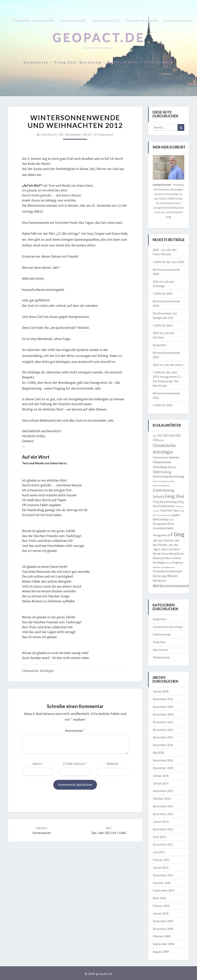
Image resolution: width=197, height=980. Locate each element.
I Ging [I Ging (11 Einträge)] (178, 534)
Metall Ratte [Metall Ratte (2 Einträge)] (177, 554)
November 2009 (163, 929)
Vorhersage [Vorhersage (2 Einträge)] (160, 576)
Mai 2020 (158, 753)
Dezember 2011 (163, 844)
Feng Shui (159, 642)
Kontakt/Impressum (178, 20)
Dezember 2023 (163, 722)
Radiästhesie (161, 657)
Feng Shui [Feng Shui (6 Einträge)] (174, 496)
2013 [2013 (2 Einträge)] (160, 436)
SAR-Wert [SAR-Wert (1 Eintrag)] (157, 567)
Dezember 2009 (163, 921)
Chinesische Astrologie (38, 671)
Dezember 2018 (163, 768)
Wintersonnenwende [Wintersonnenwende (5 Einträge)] (172, 586)
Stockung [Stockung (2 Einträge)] (159, 571)
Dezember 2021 (163, 737)
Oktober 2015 (162, 798)
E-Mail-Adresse (75, 764)
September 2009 (164, 944)
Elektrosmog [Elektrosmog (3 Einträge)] (162, 472)
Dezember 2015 (163, 791)
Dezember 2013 (163, 814)
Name (38, 764)
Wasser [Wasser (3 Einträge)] (172, 576)
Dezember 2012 (163, 829)
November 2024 (163, 714)
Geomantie (160, 650)
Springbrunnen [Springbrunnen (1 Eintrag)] (168, 567)
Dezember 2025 (163, 699)
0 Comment (104, 134)
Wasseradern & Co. (105, 20)
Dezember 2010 (163, 875)
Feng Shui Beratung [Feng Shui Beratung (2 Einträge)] (165, 502)
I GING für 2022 (163, 405)
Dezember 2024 (163, 707)
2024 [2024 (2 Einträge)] (155, 440)
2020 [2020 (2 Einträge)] (178, 436)
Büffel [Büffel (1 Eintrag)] (161, 440)
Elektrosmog (162, 634)
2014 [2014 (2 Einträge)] (166, 436)
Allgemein (160, 619)
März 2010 (159, 898)
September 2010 (164, 890)
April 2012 (159, 837)
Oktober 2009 (162, 936)
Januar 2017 (161, 783)
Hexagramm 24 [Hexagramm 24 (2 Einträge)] (162, 535)
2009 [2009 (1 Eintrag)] (155, 436)
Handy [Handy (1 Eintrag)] (171, 520)
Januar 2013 (161, 822)
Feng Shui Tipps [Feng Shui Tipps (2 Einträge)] (169, 510)
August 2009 (161, 952)
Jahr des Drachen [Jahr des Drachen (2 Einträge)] (163, 540)
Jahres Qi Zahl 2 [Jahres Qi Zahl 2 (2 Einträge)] (170, 549)
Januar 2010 (161, 913)
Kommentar (75, 731)
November (160, 345)
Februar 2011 (161, 860)
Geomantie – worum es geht (33, 20)
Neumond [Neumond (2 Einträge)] (159, 558)
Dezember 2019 (163, 760)
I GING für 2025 (163, 294)
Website (112, 764)
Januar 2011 (161, 867)
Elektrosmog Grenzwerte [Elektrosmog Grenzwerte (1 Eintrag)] (164, 481)
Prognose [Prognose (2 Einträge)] (177, 563)
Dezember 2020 (163, 745)
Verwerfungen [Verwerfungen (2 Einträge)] (174, 571)
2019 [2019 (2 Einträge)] (172, 436)
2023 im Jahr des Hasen (168, 365)
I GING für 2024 (163, 325)
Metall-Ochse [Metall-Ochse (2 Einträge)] (161, 554)
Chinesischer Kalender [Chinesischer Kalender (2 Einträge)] (166, 457)
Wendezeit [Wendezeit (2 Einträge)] (159, 581)
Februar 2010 (161, 906)
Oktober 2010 (162, 883)
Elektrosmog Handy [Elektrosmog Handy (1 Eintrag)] (161, 486)
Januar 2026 (161, 691)
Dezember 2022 (163, 730)
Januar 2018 (161, 776)
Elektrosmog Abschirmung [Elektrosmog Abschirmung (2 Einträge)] (168, 476)
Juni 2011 (159, 852)
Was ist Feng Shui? (73, 20)
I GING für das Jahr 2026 (168, 262)
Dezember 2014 (163, 806)
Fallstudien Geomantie (141, 20)
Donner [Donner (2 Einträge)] (172, 467)
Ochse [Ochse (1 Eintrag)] (168, 563)
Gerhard (49, 134)
